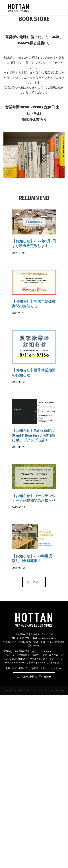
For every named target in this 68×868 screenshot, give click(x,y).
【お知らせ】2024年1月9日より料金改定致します (34, 243)
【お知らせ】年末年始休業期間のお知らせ (34, 304)
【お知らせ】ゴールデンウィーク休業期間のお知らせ (34, 498)
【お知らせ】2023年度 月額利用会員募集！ (32, 558)
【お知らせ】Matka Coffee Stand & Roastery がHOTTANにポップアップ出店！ (34, 435)
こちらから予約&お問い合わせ (34, 677)
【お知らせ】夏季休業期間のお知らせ (34, 373)
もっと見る (34, 582)
